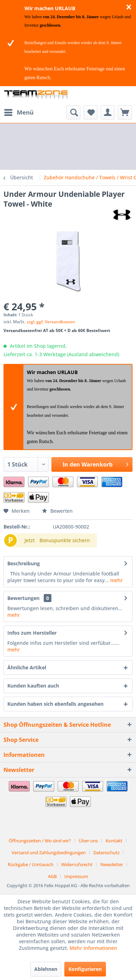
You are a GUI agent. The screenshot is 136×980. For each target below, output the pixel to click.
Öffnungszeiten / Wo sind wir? (40, 841)
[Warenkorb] (125, 112)
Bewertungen (23, 598)
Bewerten (57, 511)
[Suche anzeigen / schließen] (73, 112)
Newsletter (112, 864)
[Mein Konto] (108, 112)
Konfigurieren (85, 969)
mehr (116, 580)
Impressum (76, 876)
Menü (19, 112)
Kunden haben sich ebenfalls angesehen (55, 704)
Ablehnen (46, 969)
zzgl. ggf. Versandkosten (51, 322)
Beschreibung (24, 563)
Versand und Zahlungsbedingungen (49, 853)
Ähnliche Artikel (27, 667)
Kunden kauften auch (33, 686)
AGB (52, 876)
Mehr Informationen (93, 948)
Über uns (88, 841)
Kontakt (114, 841)
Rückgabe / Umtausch (31, 864)
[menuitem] (19, 112)
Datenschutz (106, 853)
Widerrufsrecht (77, 864)
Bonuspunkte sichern (65, 540)
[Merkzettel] (91, 112)
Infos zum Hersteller (32, 633)
